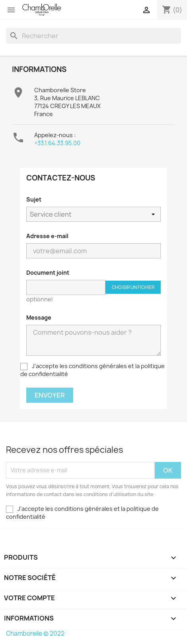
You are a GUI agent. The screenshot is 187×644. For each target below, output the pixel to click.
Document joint (48, 273)
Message (39, 317)
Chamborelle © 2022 (35, 633)
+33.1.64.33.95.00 (57, 143)
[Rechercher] (93, 36)
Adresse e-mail (47, 236)
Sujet (34, 199)
